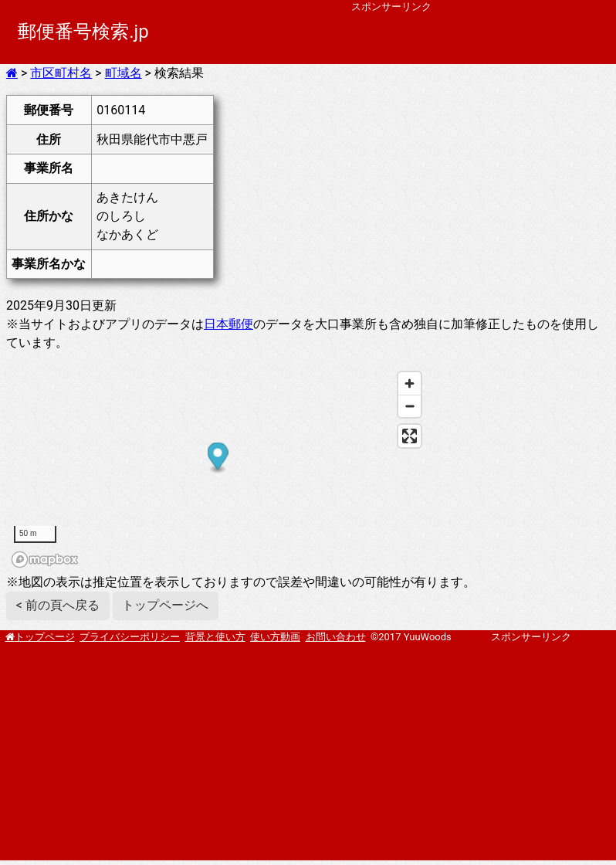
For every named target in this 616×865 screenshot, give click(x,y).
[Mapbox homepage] (45, 560)
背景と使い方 (215, 637)
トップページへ (165, 605)
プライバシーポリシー (130, 637)
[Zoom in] (410, 383)
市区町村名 (61, 73)
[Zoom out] (410, 406)
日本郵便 (228, 324)
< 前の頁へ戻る (58, 605)
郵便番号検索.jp (83, 32)
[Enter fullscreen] (410, 436)
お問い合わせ (336, 637)
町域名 (124, 73)
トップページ (45, 637)
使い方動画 (275, 637)
